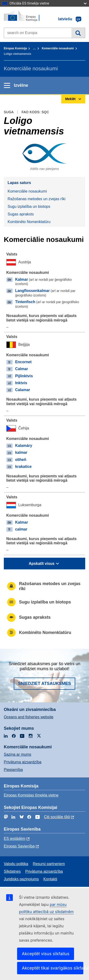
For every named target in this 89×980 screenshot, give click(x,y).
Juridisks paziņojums (21, 879)
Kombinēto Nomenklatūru (29, 222)
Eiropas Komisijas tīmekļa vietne (31, 795)
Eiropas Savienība (19, 846)
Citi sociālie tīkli (57, 817)
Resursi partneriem (49, 864)
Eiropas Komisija (15, 48)
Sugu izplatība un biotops (29, 207)
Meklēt (78, 33)
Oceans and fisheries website (29, 717)
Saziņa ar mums (18, 754)
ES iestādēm (15, 839)
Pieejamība (13, 770)
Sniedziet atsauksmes (44, 684)
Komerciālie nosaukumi (58, 48)
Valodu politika (16, 864)
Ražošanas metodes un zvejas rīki (37, 199)
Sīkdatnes (12, 871)
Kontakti (50, 879)
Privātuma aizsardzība (23, 762)
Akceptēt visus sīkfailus (46, 954)
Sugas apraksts (21, 214)
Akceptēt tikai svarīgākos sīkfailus (53, 968)
